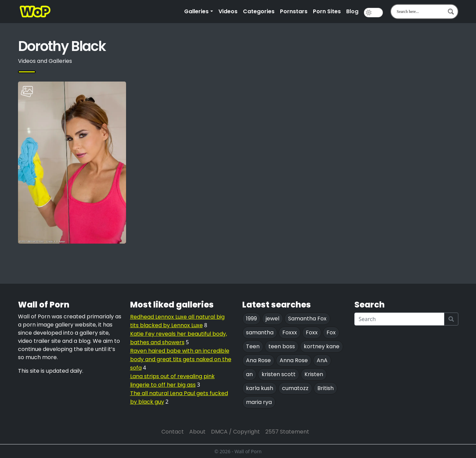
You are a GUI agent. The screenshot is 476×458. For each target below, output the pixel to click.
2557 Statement (287, 432)
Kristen (314, 374)
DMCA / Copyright (235, 432)
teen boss (282, 346)
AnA (322, 360)
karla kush (260, 388)
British (325, 388)
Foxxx (290, 332)
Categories (259, 11)
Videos (228, 11)
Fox (331, 332)
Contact (173, 432)
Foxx (312, 332)
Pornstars (294, 11)
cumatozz (295, 388)
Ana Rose (258, 360)
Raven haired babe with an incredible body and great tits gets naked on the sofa (181, 359)
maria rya (259, 402)
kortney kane (322, 346)
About (197, 432)
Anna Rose (294, 360)
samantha (260, 332)
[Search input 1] (420, 12)
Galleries (196, 11)
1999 (251, 319)
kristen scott (279, 374)
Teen (253, 346)
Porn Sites (327, 11)
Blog (352, 11)
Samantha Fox (307, 319)
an (249, 374)
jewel (272, 319)
